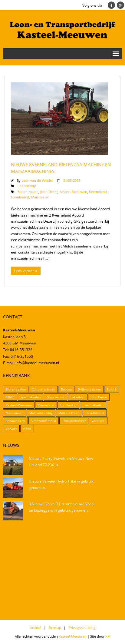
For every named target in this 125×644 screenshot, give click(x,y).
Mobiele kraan (69, 413)
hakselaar (78, 397)
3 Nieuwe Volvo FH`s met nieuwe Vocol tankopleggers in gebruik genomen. (62, 507)
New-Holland (95, 413)
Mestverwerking (41, 413)
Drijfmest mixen (89, 389)
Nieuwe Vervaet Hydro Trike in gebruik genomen (61, 485)
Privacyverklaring (82, 627)
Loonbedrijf (27, 186)
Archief (35, 627)
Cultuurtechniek (43, 389)
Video (27, 429)
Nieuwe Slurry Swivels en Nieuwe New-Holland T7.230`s (61, 462)
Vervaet (11, 429)
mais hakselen (93, 405)
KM (108, 636)
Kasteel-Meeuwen (73, 192)
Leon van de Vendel (37, 180)
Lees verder (24, 271)
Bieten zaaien (28, 192)
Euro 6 (112, 389)
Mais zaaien (40, 197)
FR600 (10, 397)
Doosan (66, 389)
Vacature (98, 421)
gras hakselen (31, 397)
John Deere (49, 192)
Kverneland (98, 192)
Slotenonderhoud (44, 421)
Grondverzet (56, 397)
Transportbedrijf (74, 421)
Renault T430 (15, 421)
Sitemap (55, 627)
